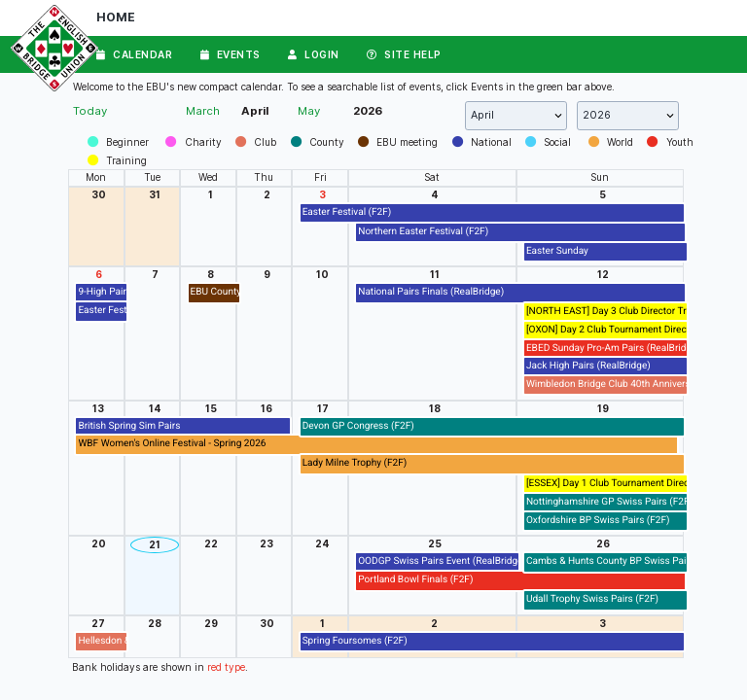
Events (231, 54)
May (309, 111)
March (203, 111)
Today (90, 111)
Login (313, 54)
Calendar (134, 54)
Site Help (404, 54)
